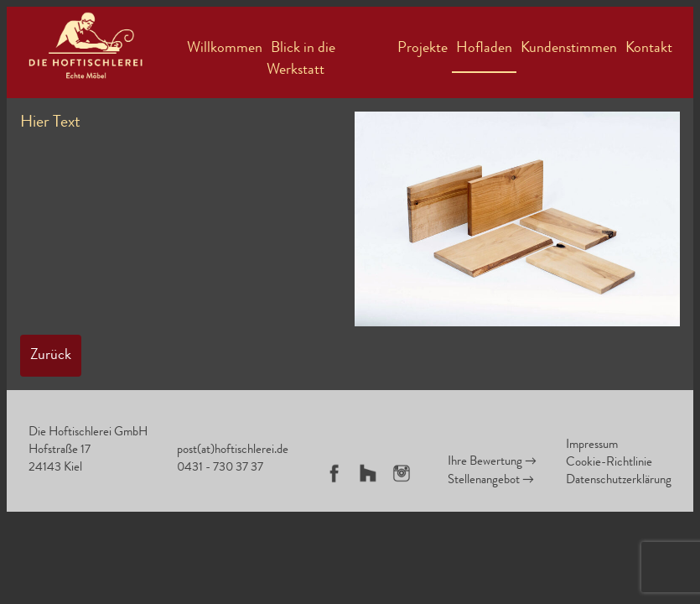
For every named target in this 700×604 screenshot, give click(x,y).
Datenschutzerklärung (619, 481)
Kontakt (649, 49)
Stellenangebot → (491, 481)
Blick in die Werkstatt (301, 60)
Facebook (334, 473)
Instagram (402, 473)
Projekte (423, 49)
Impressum (592, 446)
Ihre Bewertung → (492, 463)
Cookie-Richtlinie (609, 463)
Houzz (368, 473)
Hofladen (484, 49)
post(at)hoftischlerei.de (233, 451)
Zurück (51, 356)
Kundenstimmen (569, 49)
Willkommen (225, 49)
